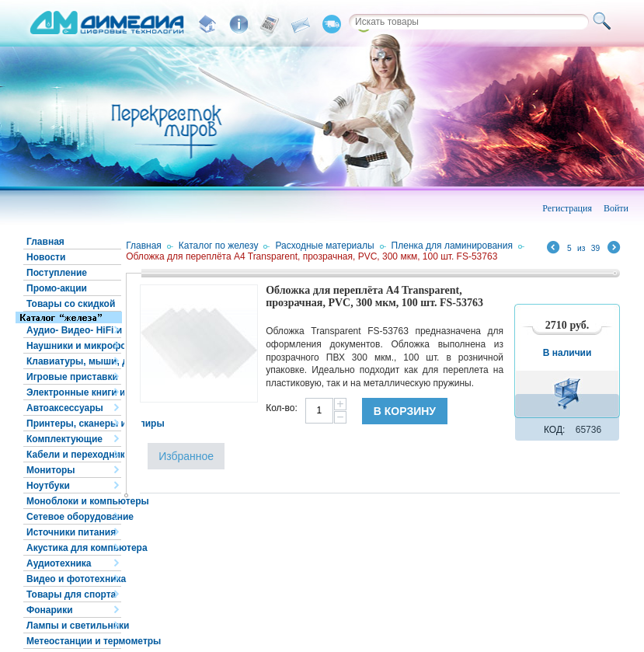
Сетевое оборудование (74, 517)
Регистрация (567, 208)
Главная (45, 242)
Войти (616, 208)
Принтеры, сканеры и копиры (74, 424)
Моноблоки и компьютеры (74, 501)
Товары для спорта (71, 594)
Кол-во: (282, 408)
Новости (46, 257)
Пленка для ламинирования (452, 246)
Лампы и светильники (74, 626)
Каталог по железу (219, 246)
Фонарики (50, 610)
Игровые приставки (72, 377)
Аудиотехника (59, 563)
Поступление (57, 273)
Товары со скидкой (71, 304)
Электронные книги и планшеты (74, 392)
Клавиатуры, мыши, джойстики (74, 361)
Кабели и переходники (74, 455)
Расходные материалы (324, 246)
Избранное (186, 456)
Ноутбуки (48, 486)
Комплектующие (64, 439)
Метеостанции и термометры (74, 641)
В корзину (405, 411)
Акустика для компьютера (74, 548)
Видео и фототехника (74, 579)
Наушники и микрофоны (74, 346)
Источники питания (71, 532)
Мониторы (51, 470)
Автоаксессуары (65, 408)
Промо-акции (57, 288)
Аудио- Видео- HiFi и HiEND (74, 330)
